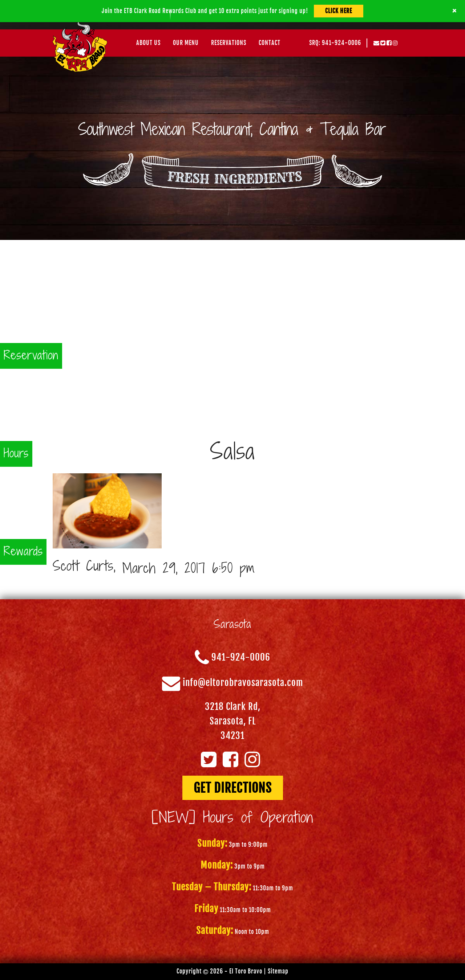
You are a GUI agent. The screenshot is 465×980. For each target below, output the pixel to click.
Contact (270, 43)
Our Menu (186, 43)
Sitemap (278, 971)
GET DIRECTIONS (233, 788)
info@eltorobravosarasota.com (243, 683)
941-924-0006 (241, 658)
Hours (16, 454)
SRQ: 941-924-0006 (335, 43)
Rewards (23, 552)
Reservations (229, 43)
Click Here (339, 11)
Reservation (31, 356)
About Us (148, 43)
